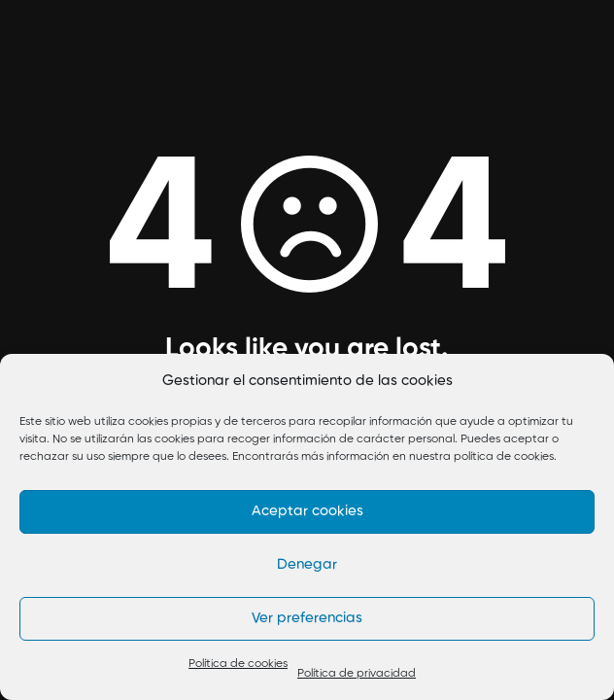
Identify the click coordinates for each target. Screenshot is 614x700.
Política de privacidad (357, 674)
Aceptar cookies (307, 511)
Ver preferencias (307, 618)
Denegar (307, 564)
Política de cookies (238, 664)
